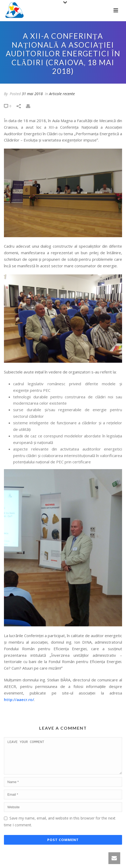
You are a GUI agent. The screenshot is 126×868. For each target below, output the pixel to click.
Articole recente (62, 94)
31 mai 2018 (32, 94)
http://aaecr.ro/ (19, 699)
